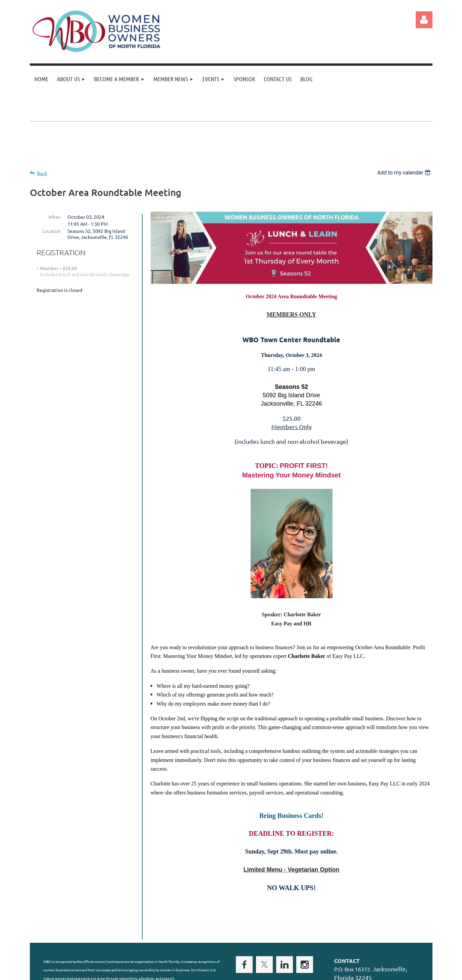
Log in (424, 20)
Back (42, 173)
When (55, 217)
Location (52, 231)
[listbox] (405, 173)
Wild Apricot (352, 974)
